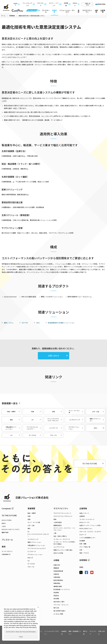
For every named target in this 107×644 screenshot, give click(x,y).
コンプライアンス (59, 547)
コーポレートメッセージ (87, 519)
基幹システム (9, 323)
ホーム (3, 16)
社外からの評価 (58, 553)
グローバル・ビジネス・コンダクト (90, 532)
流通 (36, 412)
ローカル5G (35, 435)
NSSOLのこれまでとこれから (11, 529)
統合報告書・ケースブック (62, 589)
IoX (15, 435)
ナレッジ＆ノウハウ (29, 4)
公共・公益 (98, 412)
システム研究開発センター (88, 538)
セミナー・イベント (55, 4)
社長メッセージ (84, 513)
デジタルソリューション (76, 428)
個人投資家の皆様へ (60, 611)
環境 (55, 519)
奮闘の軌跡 (5, 532)
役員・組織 (83, 544)
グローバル (56, 435)
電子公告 (56, 608)
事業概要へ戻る (11, 403)
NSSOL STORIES (7, 520)
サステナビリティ (61, 508)
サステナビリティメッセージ (62, 513)
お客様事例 (6, 554)
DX (36, 420)
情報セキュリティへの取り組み (63, 550)
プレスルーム (46, 11)
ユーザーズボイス (7, 551)
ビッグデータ (56, 428)
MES (38, 323)
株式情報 (56, 599)
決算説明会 (57, 577)
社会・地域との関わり (60, 536)
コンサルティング (76, 420)
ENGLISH (76, 4)
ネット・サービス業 (76, 412)
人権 (55, 533)
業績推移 (56, 568)
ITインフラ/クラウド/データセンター (55, 420)
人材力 (4, 526)
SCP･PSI (25, 323)
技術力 (4, 523)
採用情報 (67, 4)
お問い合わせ (89, 4)
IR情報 (56, 560)
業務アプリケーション (97, 420)
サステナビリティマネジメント (63, 516)
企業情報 (83, 508)
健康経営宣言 (58, 525)
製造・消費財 (14, 412)
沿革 (81, 550)
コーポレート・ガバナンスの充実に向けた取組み (64, 543)
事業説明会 (57, 583)
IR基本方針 (57, 565)
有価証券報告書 (58, 571)
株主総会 (56, 595)
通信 (15, 420)
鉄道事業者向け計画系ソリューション (61, 323)
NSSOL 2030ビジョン (86, 528)
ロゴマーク (83, 535)
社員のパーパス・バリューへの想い (90, 525)
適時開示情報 (58, 586)
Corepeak (8, 508)
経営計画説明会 (58, 580)
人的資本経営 (58, 522)
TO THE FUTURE (93, 463)
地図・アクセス (84, 553)
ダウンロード (42, 4)
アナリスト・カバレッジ (61, 605)
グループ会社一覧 (85, 547)
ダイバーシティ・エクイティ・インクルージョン (64, 529)
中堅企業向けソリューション (13, 428)
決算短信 (56, 574)
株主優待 (56, 592)
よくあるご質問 (58, 614)
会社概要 (82, 541)
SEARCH (17, 4)
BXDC (99, 428)
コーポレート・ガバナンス (62, 539)
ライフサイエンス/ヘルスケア (34, 428)
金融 (57, 412)
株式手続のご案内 (59, 602)
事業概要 (12, 16)
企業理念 (82, 516)
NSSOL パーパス (84, 522)
